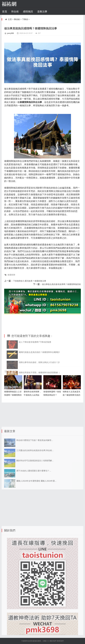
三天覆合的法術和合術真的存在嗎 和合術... (35, 471)
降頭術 (17, 19)
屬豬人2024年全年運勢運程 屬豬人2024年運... (36, 501)
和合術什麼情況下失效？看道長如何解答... (35, 461)
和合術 (15, 12)
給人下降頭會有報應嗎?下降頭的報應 (35, 358)
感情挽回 (28, 12)
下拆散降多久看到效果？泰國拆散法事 (30, 281)
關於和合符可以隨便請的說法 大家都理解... (35, 481)
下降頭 (25, 19)
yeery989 (10, 33)
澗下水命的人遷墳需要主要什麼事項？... (34, 491)
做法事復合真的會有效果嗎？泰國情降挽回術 (61, 284)
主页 (10, 19)
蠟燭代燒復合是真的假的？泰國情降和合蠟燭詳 (39, 368)
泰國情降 (11, 275)
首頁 (5, 12)
